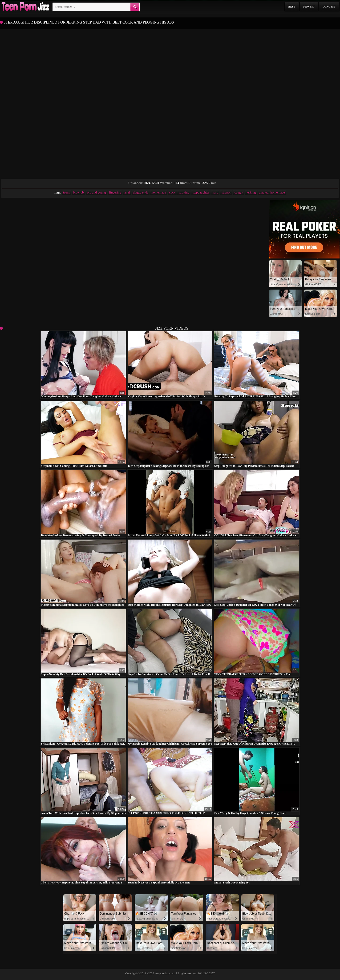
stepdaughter (201, 192)
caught (239, 192)
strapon (226, 192)
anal (127, 192)
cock (172, 192)
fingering (115, 192)
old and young (97, 192)
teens (67, 192)
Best (292, 7)
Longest (329, 7)
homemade (159, 192)
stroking (184, 192)
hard (216, 192)
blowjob (78, 192)
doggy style (141, 192)
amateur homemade (272, 192)
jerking (251, 192)
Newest (309, 7)
